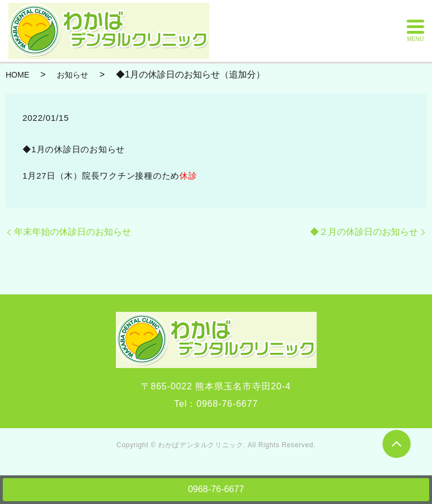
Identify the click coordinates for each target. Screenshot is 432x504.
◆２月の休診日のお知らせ (364, 232)
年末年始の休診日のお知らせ (73, 232)
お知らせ (73, 75)
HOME (17, 75)
